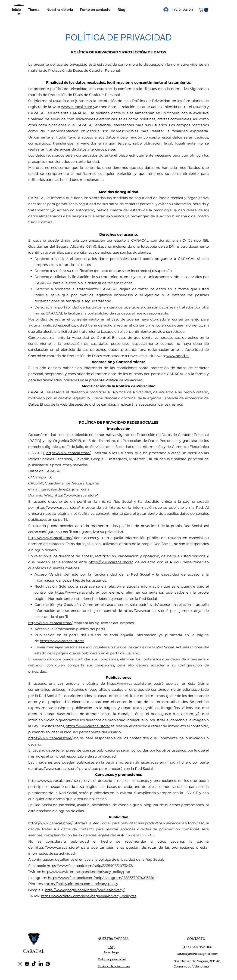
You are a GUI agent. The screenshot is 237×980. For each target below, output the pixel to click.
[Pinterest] (48, 964)
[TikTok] (34, 964)
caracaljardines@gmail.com (65, 489)
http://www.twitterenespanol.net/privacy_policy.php (86, 872)
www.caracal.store (77, 107)
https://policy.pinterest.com (69, 884)
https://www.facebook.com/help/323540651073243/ (90, 866)
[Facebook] (27, 964)
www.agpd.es (178, 356)
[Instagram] (20, 964)
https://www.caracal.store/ (68, 453)
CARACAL (34, 951)
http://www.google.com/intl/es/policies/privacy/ (85, 890)
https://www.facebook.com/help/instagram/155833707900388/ (101, 878)
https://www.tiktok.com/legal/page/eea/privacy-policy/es (89, 896)
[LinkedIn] (41, 964)
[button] (204, 10)
